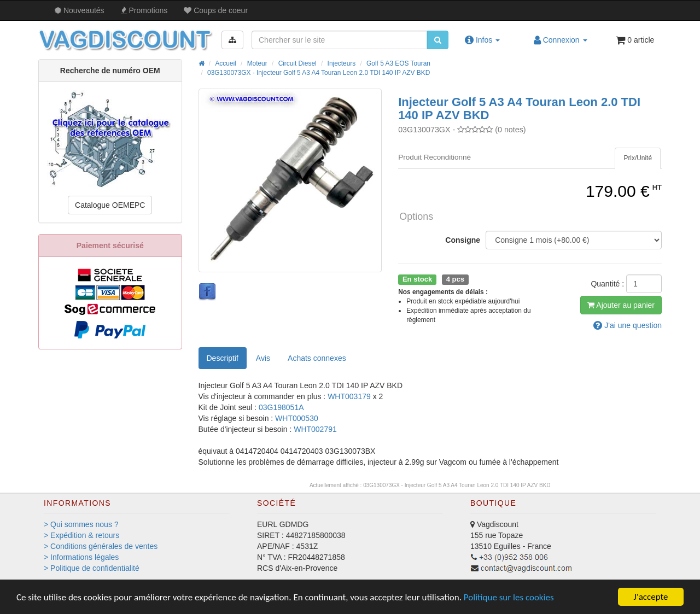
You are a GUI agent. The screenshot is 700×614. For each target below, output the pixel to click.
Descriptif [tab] (223, 358)
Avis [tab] (263, 358)
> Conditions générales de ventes (101, 546)
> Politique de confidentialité (92, 568)
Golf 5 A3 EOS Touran (398, 63)
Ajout (621, 305)
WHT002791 (315, 429)
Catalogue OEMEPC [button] (110, 205)
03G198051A (281, 407)
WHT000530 (297, 418)
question (628, 325)
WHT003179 (350, 396)
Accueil (225, 63)
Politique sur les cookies (509, 597)
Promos (144, 10)
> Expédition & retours (81, 535)
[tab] (638, 158)
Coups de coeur (216, 10)
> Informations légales (81, 557)
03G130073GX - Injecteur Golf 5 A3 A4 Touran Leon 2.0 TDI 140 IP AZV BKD (319, 73)
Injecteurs (342, 63)
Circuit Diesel (297, 63)
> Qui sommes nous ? (81, 524)
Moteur (257, 63)
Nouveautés (80, 10)
